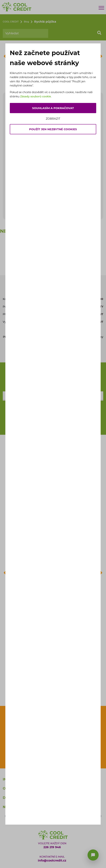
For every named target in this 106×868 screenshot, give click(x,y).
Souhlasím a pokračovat (53, 108)
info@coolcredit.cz (52, 861)
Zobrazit (53, 119)
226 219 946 (52, 847)
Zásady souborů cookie (36, 96)
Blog (26, 22)
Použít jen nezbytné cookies (53, 129)
